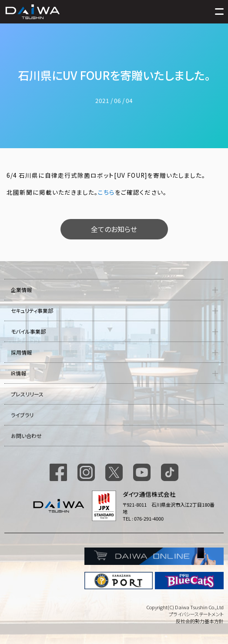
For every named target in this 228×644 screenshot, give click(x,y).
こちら (106, 192)
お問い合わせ (26, 436)
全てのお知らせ (114, 229)
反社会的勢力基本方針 (200, 621)
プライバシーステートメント (196, 614)
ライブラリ (22, 415)
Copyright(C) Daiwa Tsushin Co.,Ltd (185, 607)
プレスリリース (27, 394)
